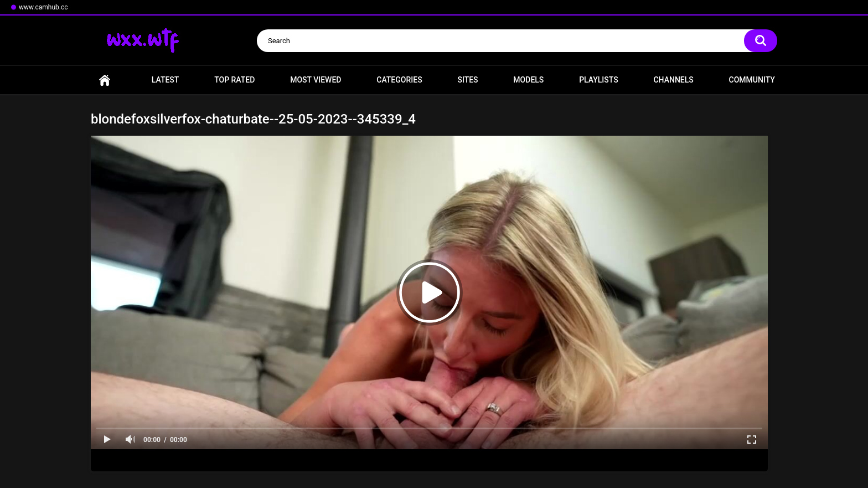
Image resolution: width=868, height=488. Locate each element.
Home (105, 80)
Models (528, 80)
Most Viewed (316, 80)
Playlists (599, 80)
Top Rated (234, 80)
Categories (399, 80)
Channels (673, 80)
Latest (166, 80)
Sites (467, 80)
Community (752, 80)
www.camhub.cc (43, 7)
